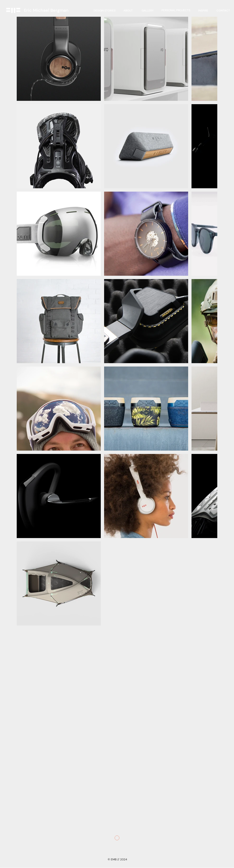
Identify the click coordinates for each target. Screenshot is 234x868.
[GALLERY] (148, 10)
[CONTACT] (223, 10)
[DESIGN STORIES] (105, 10)
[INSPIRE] (203, 10)
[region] (176, 10)
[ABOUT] (128, 10)
